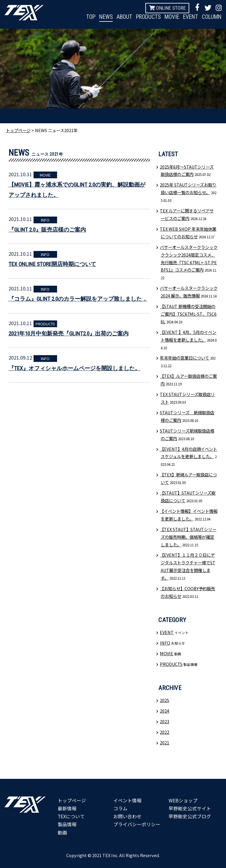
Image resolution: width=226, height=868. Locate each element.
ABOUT (119, 17)
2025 (164, 700)
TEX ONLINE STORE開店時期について (52, 264)
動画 (62, 832)
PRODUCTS (144, 17)
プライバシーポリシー (137, 824)
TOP (84, 17)
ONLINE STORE (167, 8)
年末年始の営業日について (185, 358)
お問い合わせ (127, 816)
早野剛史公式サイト (190, 808)
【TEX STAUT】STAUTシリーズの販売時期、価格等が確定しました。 (188, 537)
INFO (45, 220)
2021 (164, 743)
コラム (120, 808)
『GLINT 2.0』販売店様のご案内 (47, 230)
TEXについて (71, 816)
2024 (164, 711)
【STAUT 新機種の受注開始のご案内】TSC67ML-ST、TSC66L (188, 314)
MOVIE (169, 17)
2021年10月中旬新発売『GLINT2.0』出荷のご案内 (69, 334)
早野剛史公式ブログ (190, 816)
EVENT (189, 17)
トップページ (18, 130)
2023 (164, 721)
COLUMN (211, 17)
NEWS (100, 17)
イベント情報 (127, 800)
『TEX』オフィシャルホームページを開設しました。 (74, 368)
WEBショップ (183, 800)
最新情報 (67, 808)
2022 (164, 732)
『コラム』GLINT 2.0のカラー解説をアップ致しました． (78, 299)
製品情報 (67, 824)
